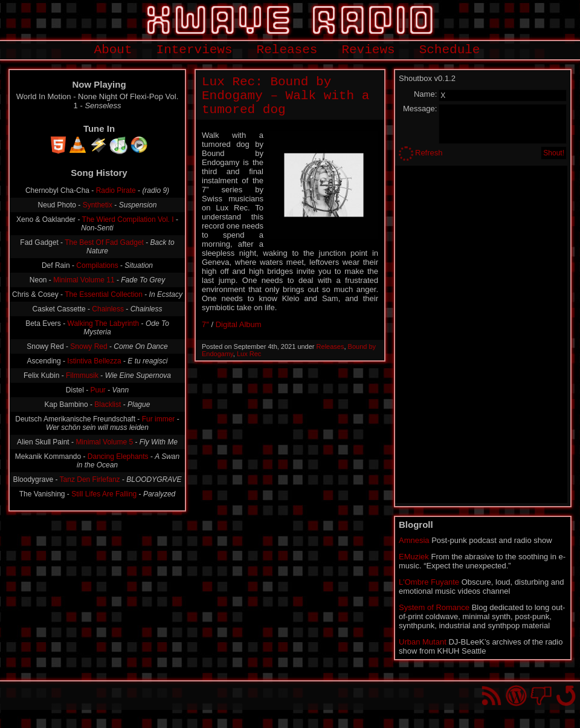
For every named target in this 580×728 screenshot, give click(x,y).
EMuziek (414, 557)
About (113, 50)
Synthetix (98, 205)
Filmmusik (82, 375)
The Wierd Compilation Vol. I (128, 219)
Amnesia (414, 540)
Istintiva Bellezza (94, 361)
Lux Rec (249, 354)
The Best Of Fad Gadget (104, 242)
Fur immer (159, 419)
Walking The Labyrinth (104, 323)
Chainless (108, 309)
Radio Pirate (116, 190)
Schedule (450, 50)
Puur (98, 390)
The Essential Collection (104, 294)
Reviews (368, 50)
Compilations (97, 265)
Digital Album (239, 324)
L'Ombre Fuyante (429, 582)
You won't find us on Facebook (541, 696)
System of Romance (434, 607)
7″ (205, 324)
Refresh (429, 153)
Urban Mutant (423, 642)
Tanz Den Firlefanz (90, 479)
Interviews (195, 50)
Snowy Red (89, 346)
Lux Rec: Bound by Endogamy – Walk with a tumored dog (285, 96)
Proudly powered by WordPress (516, 696)
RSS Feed (491, 696)
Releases (287, 50)
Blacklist (108, 405)
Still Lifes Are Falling (104, 494)
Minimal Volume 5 (104, 442)
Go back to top (566, 696)
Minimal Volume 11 (84, 280)
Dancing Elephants (118, 457)
